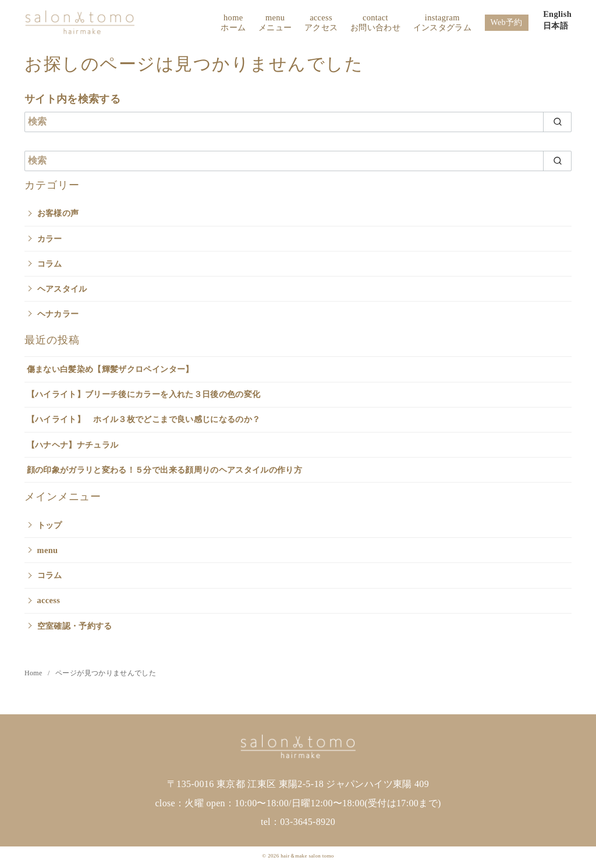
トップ (50, 525)
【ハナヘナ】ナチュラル (73, 445)
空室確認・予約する (75, 626)
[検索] (298, 122)
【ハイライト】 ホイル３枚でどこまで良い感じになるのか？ (144, 419)
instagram (442, 23)
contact (375, 23)
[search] (557, 122)
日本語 (556, 26)
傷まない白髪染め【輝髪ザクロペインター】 (110, 369)
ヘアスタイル (62, 289)
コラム (50, 264)
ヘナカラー (58, 314)
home (233, 23)
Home (34, 673)
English (557, 14)
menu (275, 23)
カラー (50, 239)
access (321, 23)
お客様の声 (58, 213)
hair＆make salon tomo (307, 856)
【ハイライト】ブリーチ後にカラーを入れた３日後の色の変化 (144, 394)
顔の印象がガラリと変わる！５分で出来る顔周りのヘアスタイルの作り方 (165, 470)
